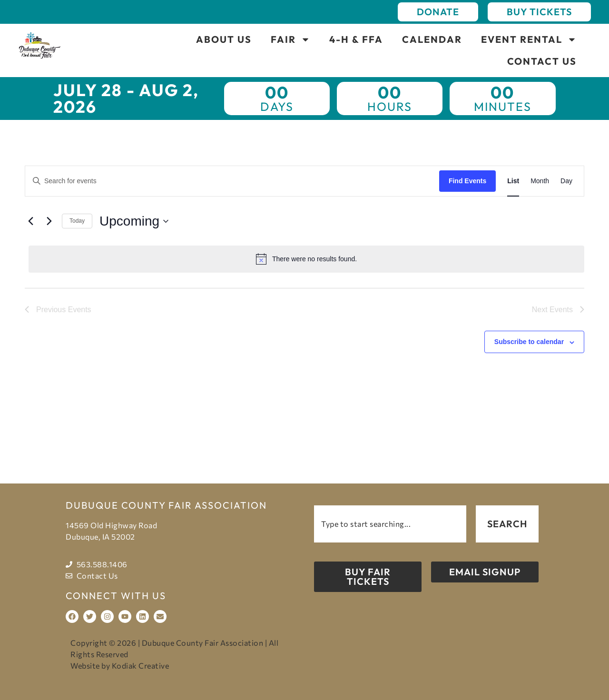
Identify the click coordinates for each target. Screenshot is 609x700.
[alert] (306, 259)
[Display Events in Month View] (540, 181)
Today (77, 221)
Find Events (467, 181)
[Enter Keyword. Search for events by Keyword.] (232, 181)
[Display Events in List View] (513, 181)
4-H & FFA (356, 39)
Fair (290, 39)
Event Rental (529, 39)
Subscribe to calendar (529, 342)
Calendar (432, 39)
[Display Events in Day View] (566, 181)
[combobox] (390, 524)
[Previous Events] (30, 221)
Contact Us (542, 61)
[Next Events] (49, 221)
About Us (224, 39)
